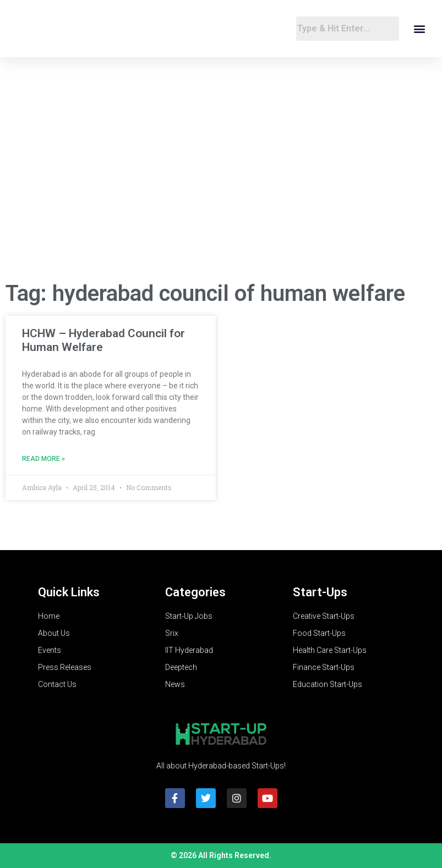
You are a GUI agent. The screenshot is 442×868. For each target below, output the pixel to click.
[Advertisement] (221, 184)
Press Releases (65, 667)
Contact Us (57, 684)
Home (49, 616)
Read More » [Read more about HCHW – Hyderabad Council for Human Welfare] (43, 459)
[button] (419, 29)
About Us (54, 633)
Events (50, 650)
